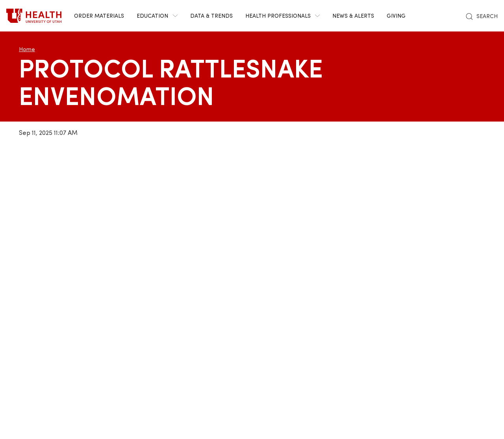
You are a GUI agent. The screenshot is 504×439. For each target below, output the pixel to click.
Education (157, 16)
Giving (396, 16)
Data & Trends (211, 16)
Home (27, 49)
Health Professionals (283, 16)
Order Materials (99, 16)
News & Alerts (353, 16)
